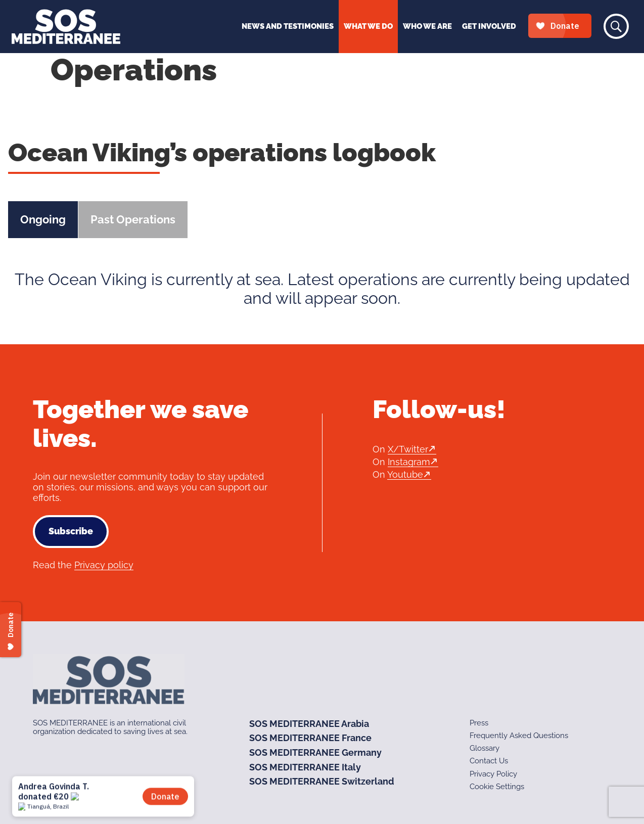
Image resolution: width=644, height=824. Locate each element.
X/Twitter (408, 449)
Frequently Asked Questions (519, 736)
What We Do (368, 26)
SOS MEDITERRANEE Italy (305, 767)
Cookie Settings (497, 787)
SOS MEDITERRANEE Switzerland (322, 781)
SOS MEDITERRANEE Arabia (309, 724)
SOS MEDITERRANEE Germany (315, 752)
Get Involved (489, 26)
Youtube (405, 474)
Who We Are (427, 26)
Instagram (409, 462)
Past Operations (133, 219)
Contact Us (489, 761)
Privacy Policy (493, 774)
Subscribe (71, 531)
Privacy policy (104, 565)
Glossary (485, 748)
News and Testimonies (288, 26)
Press (479, 723)
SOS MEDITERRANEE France (310, 738)
